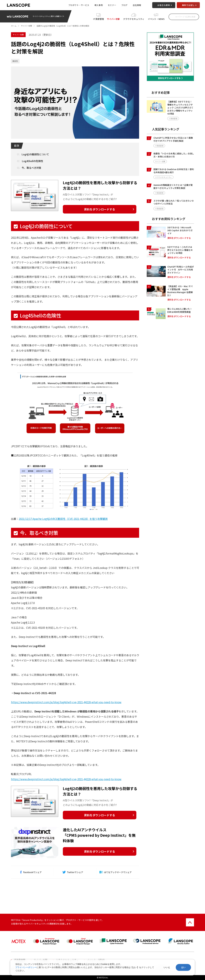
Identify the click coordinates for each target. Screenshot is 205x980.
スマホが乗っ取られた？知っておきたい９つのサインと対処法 (174, 202)
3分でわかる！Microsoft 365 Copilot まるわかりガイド (180, 230)
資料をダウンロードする (100, 209)
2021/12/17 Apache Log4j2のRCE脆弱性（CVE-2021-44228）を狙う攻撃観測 (63, 519)
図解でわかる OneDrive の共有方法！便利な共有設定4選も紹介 (174, 171)
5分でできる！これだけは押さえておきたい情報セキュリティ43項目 (180, 250)
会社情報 (137, 5)
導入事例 (99, 5)
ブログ (124, 5)
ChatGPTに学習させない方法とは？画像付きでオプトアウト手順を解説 (173, 139)
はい (183, 967)
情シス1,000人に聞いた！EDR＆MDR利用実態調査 (180, 310)
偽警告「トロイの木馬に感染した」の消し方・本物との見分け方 (174, 155)
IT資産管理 (99, 19)
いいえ (167, 967)
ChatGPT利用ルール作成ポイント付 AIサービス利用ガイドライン (181, 270)
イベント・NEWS (156, 19)
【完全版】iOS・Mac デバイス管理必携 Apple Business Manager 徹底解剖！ (180, 291)
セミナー (112, 5)
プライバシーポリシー (26, 967)
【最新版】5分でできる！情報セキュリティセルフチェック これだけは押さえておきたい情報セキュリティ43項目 (180, 108)
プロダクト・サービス (79, 5)
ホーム (14, 26)
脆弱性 (15, 61)
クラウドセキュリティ (134, 19)
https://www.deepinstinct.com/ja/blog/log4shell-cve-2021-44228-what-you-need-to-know (66, 702)
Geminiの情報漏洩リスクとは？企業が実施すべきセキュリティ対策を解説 (173, 186)
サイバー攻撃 (113, 19)
